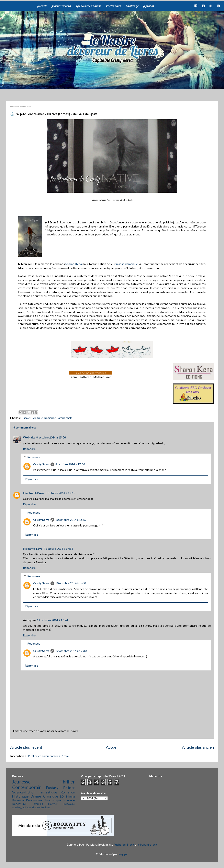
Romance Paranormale (58, 418)
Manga (70, 796)
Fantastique (48, 792)
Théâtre (36, 807)
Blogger (123, 854)
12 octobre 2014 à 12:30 (71, 651)
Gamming (37, 804)
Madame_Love (33, 549)
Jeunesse (21, 782)
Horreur (53, 804)
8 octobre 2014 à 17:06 (70, 464)
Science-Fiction (24, 792)
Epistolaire (69, 804)
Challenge (132, 6)
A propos (148, 6)
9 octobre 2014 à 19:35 (58, 549)
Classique (51, 796)
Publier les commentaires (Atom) (49, 756)
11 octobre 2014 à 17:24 (52, 620)
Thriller (67, 782)
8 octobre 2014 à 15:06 (51, 437)
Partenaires (113, 6)
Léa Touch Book (34, 493)
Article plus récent (26, 747)
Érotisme (46, 807)
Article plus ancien (198, 747)
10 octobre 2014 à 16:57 (71, 520)
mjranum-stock (148, 844)
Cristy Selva (41, 464)
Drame (36, 796)
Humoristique (53, 800)
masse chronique (127, 264)
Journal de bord (61, 6)
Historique (20, 796)
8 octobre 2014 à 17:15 (60, 493)
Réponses (34, 457)
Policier (69, 788)
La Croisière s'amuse (88, 6)
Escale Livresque (32, 418)
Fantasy (52, 788)
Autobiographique (22, 807)
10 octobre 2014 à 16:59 (71, 583)
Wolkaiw (29, 437)
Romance (68, 792)
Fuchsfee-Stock (124, 844)
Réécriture (19, 804)
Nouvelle (69, 800)
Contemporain (27, 787)
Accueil (42, 6)
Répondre (29, 449)
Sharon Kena (74, 264)
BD (62, 796)
